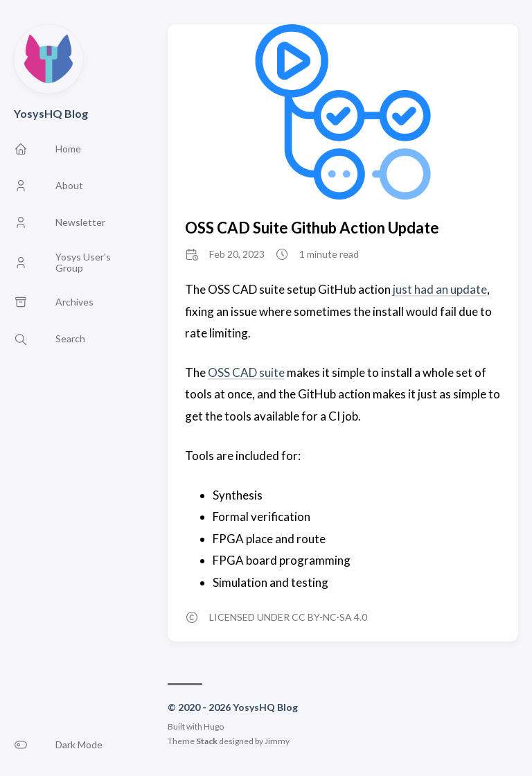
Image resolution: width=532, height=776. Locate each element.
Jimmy (277, 741)
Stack (207, 741)
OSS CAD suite (246, 372)
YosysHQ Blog (51, 113)
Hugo (214, 726)
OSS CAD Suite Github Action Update (312, 228)
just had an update (440, 289)
